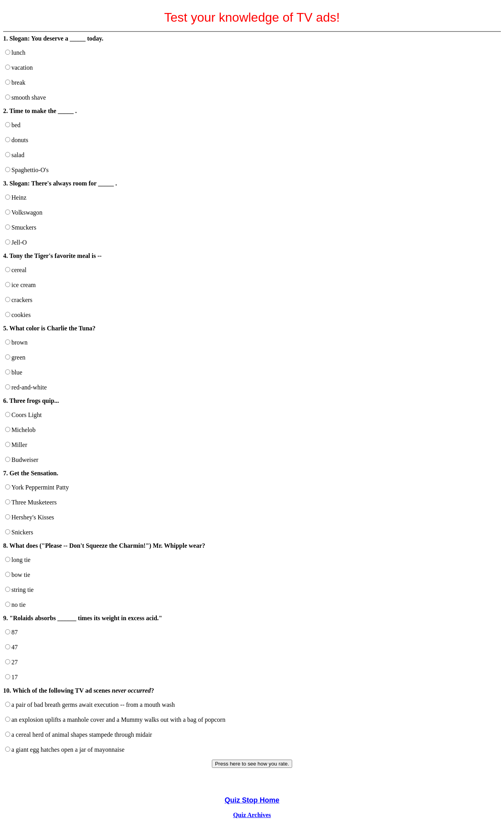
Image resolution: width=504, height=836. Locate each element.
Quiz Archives (252, 815)
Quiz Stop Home (252, 800)
